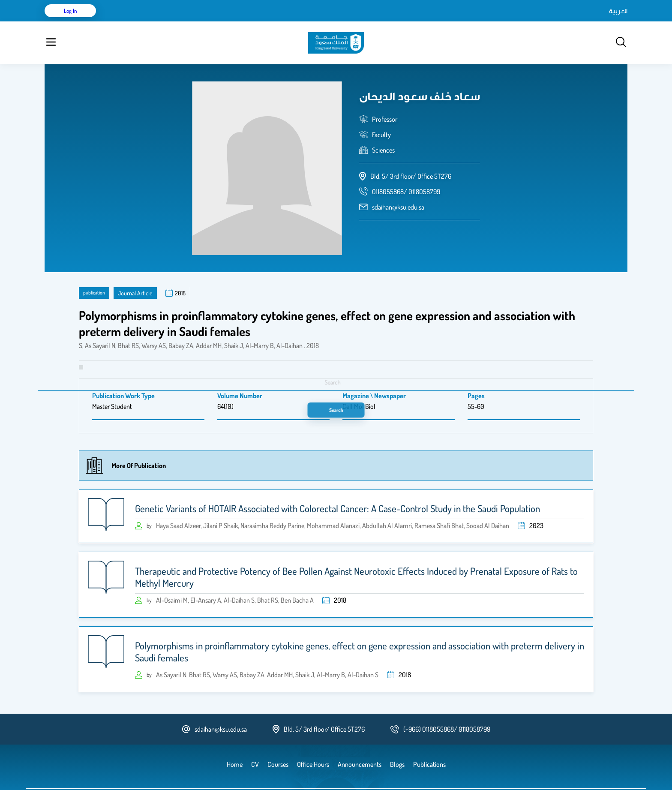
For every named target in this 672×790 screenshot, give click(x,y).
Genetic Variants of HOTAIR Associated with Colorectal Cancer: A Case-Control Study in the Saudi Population (337, 487)
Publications (170, 21)
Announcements (270, 21)
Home (121, 21)
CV (141, 21)
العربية (545, 21)
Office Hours (316, 21)
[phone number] (406, 170)
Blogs (232, 21)
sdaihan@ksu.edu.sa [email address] (398, 186)
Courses (205, 21)
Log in (595, 21)
